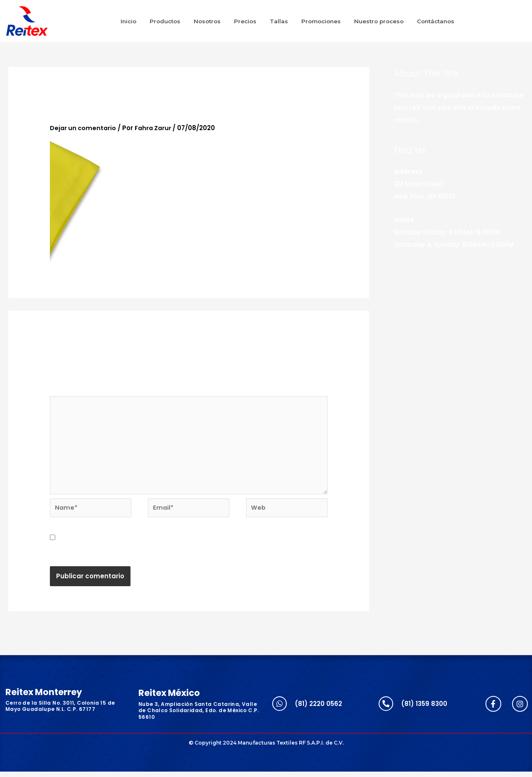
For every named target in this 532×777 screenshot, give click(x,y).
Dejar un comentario (84, 128)
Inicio (128, 21)
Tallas (279, 21)
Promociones (321, 21)
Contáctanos (436, 21)
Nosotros (207, 21)
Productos (165, 21)
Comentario (72, 390)
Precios (245, 21)
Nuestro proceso (379, 21)
